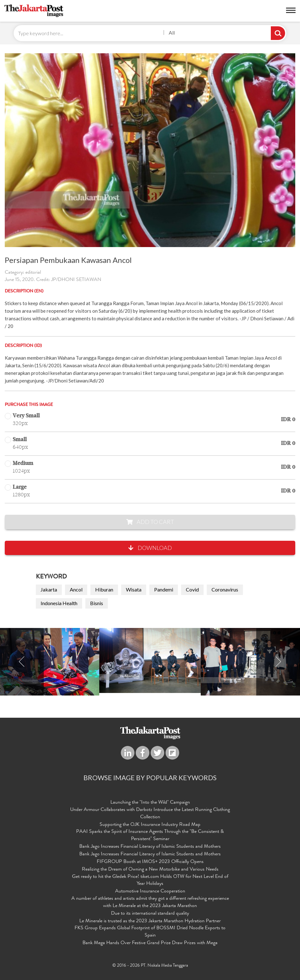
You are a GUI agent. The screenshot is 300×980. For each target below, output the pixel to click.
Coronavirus (225, 589)
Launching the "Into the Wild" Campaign (150, 803)
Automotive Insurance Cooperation (150, 892)
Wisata (134, 589)
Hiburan (104, 589)
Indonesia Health (59, 603)
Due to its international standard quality (150, 914)
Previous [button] (22, 662)
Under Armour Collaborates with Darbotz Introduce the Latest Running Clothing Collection (150, 814)
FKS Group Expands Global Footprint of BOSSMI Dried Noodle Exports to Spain (150, 932)
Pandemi (164, 589)
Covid (192, 589)
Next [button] (278, 662)
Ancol (76, 589)
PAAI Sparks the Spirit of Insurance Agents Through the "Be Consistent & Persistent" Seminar (150, 836)
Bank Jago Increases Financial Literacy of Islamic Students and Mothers (150, 847)
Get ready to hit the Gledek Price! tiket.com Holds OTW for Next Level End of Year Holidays (150, 881)
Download (150, 548)
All (172, 33)
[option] (150, 660)
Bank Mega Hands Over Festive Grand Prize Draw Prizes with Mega (150, 943)
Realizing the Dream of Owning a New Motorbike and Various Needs (150, 870)
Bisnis (97, 603)
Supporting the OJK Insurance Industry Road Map (150, 825)
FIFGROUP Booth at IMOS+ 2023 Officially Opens (150, 862)
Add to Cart (150, 522)
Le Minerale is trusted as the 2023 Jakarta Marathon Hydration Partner (150, 921)
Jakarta (49, 589)
